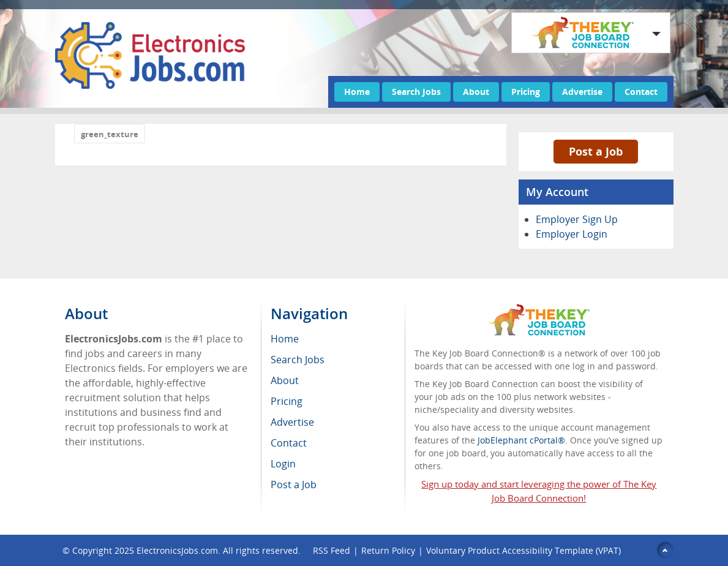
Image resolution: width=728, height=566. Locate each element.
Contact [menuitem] (289, 443)
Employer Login (572, 234)
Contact (641, 92)
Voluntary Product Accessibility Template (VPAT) (523, 550)
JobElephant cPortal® (521, 440)
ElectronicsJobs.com (177, 550)
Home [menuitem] (285, 339)
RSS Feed (332, 550)
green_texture (110, 134)
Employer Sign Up (577, 219)
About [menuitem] (285, 380)
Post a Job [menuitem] (294, 485)
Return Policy (388, 550)
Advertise (582, 92)
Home (357, 92)
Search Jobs (416, 92)
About (476, 92)
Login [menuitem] (283, 464)
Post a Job (596, 151)
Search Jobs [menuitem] (298, 360)
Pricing (526, 92)
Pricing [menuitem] (287, 401)
